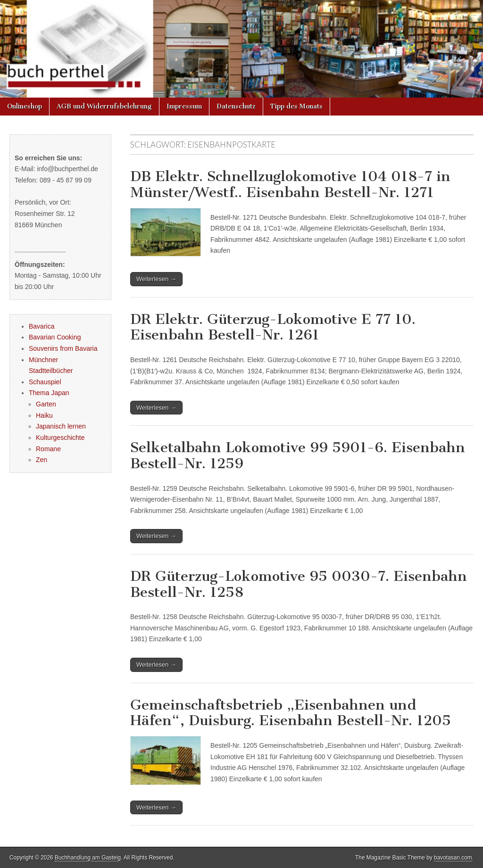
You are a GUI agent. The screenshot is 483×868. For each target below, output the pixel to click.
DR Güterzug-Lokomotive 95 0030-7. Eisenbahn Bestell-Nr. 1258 (299, 584)
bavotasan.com (453, 858)
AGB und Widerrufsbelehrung (104, 106)
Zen (42, 460)
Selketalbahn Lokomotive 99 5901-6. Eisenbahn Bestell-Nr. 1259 (298, 455)
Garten (46, 404)
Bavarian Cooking (55, 337)
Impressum (184, 106)
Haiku (44, 415)
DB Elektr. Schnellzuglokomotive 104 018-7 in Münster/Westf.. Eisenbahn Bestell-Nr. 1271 (290, 184)
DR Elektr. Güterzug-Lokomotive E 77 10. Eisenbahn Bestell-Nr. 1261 (273, 327)
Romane (48, 449)
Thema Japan (49, 393)
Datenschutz (236, 106)
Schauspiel (45, 382)
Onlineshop (25, 106)
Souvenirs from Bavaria (63, 348)
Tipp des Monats (296, 106)
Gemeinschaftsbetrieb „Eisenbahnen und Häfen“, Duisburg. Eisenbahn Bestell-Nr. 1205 (291, 713)
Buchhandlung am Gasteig (88, 858)
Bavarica (42, 326)
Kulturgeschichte (60, 438)
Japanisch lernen (61, 426)
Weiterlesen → (156, 279)
